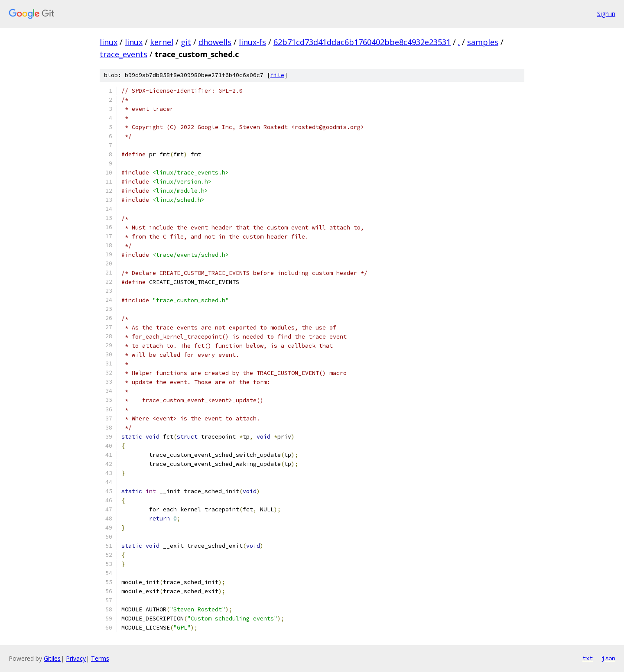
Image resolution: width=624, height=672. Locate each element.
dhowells (215, 42)
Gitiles (52, 658)
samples (483, 42)
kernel (162, 42)
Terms (100, 658)
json (608, 658)
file (277, 75)
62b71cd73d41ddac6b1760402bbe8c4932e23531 (362, 42)
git (186, 42)
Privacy (76, 658)
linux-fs (252, 42)
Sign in (606, 14)
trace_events (123, 54)
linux (109, 42)
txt (588, 658)
